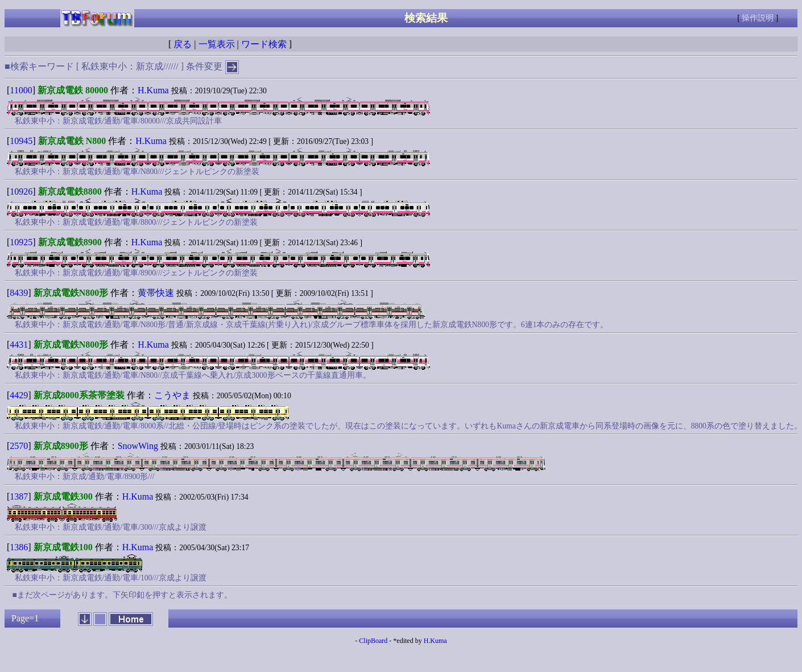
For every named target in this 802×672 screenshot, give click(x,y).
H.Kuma (153, 90)
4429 (19, 395)
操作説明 (758, 18)
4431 (19, 345)
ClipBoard (373, 641)
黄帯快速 (156, 293)
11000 (21, 90)
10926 (21, 191)
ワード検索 (264, 44)
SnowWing (138, 446)
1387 (19, 496)
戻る (183, 44)
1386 (19, 547)
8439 (19, 293)
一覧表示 (217, 44)
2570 (19, 446)
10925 (21, 242)
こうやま (172, 395)
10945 (21, 141)
